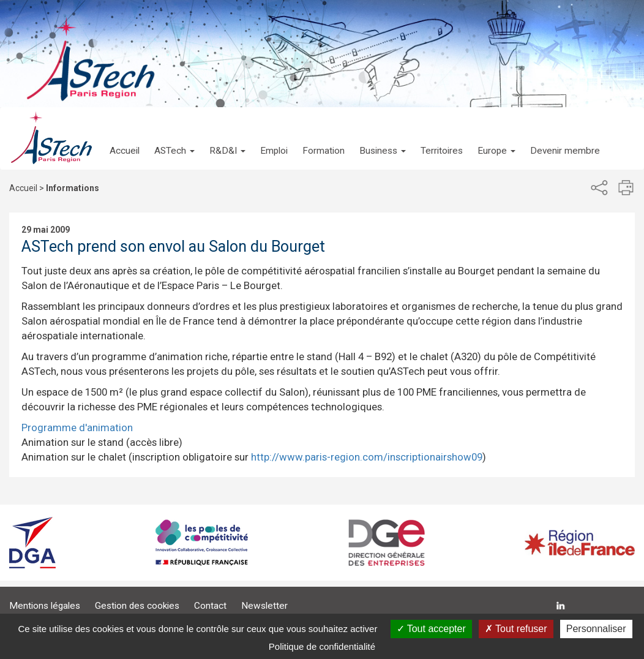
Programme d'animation (77, 427)
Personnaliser (596, 629)
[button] (174, 138)
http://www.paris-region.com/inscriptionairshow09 (367, 457)
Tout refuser (516, 629)
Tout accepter (431, 629)
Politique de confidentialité (322, 646)
